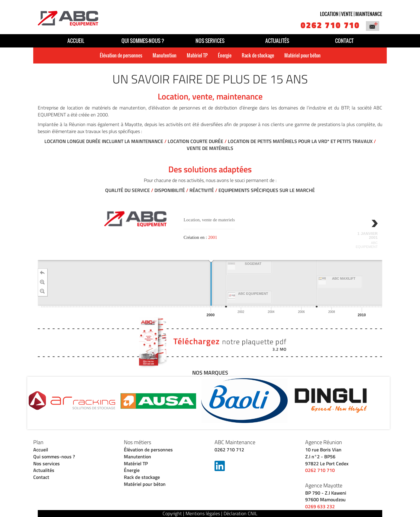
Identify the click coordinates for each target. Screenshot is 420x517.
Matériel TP (197, 55)
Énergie (225, 55)
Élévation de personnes (121, 55)
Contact (344, 41)
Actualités (277, 41)
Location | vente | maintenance (351, 14)
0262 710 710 (330, 25)
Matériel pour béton (302, 55)
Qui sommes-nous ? (143, 41)
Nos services (210, 41)
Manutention (165, 55)
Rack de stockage (258, 55)
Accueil (76, 41)
